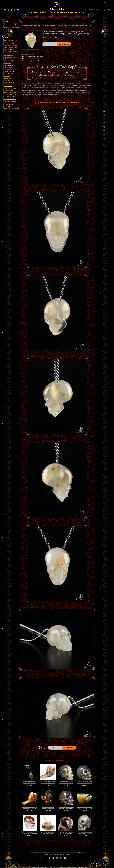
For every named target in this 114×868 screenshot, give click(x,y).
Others (7, 107)
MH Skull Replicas (10, 95)
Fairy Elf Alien (9, 67)
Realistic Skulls (10, 43)
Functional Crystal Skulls (10, 102)
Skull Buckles (8, 61)
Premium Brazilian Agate (10, 83)
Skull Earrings (9, 55)
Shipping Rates (41, 852)
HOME (40, 748)
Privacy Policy (67, 852)
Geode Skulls (9, 80)
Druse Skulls (9, 78)
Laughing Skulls (9, 86)
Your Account (98, 10)
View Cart (89, 10)
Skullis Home (24, 26)
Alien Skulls (9, 65)
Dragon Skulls (9, 74)
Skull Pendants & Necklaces (11, 52)
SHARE (44, 748)
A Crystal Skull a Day (11, 41)
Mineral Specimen (10, 97)
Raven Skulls (9, 76)
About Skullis (32, 852)
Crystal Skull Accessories (11, 99)
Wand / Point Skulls (10, 88)
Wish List (107, 10)
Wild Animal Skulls (10, 93)
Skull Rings (8, 50)
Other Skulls (9, 105)
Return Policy (75, 852)
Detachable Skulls (10, 90)
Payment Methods (51, 852)
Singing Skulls (9, 72)
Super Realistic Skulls (11, 45)
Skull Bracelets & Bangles (10, 58)
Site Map (82, 852)
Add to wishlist (64, 44)
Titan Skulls (8, 70)
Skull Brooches (9, 63)
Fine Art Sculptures (10, 47)
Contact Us (59, 852)
